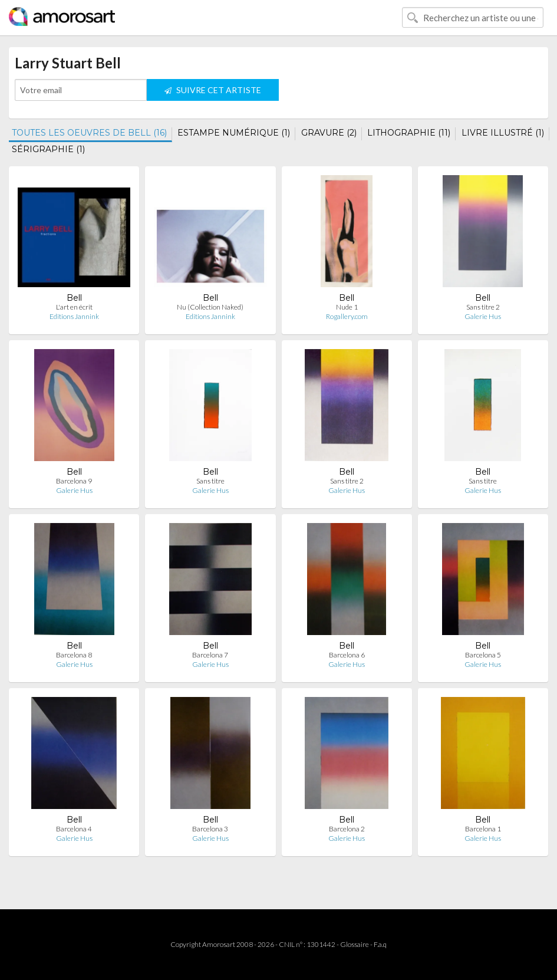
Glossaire (355, 944)
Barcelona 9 (74, 481)
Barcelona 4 (74, 829)
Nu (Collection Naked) (210, 307)
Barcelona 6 (347, 655)
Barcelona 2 (347, 829)
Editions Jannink (74, 316)
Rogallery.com (347, 316)
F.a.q (380, 944)
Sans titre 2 (483, 307)
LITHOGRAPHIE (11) (409, 133)
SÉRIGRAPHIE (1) (48, 149)
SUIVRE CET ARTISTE (213, 90)
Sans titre (210, 481)
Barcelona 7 (210, 655)
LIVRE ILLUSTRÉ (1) (503, 133)
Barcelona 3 (210, 829)
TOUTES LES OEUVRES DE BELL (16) (89, 133)
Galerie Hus (483, 316)
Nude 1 (347, 307)
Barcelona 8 (74, 655)
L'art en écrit (74, 307)
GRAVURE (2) (329, 133)
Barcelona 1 (483, 829)
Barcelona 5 (483, 655)
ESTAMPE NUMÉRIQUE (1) (234, 133)
